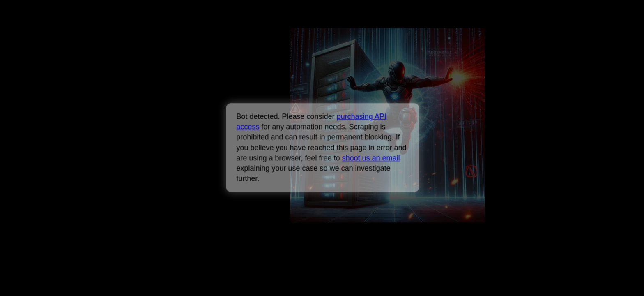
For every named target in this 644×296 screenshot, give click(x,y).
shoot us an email (371, 158)
